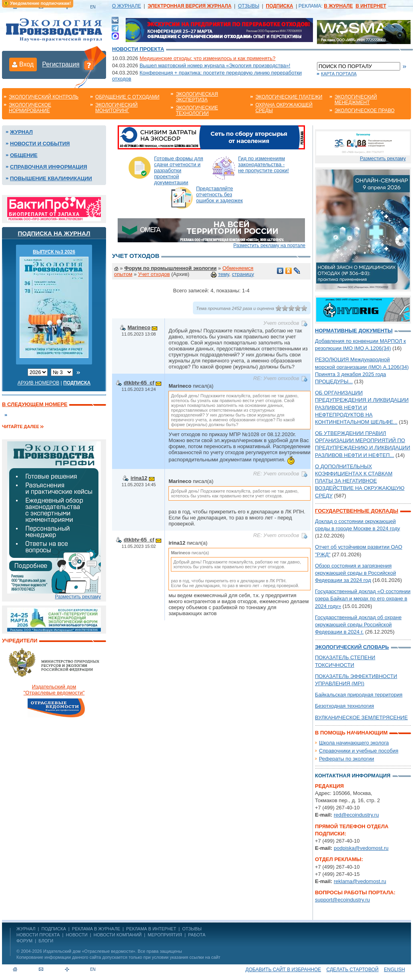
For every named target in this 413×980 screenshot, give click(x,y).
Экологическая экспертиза (197, 97)
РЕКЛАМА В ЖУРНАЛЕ (96, 929)
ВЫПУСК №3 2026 (54, 252)
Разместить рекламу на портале (269, 246)
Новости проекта (138, 49)
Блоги (46, 941)
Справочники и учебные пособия (359, 751)
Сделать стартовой (353, 970)
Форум (24, 941)
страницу (243, 274)
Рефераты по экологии (347, 759)
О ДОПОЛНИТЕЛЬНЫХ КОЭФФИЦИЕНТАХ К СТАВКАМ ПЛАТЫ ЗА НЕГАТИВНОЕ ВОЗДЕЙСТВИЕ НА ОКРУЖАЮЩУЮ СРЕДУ (360, 481)
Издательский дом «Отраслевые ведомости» (89, 951)
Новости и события (40, 144)
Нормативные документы (354, 331)
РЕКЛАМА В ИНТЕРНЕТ (151, 929)
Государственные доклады (357, 511)
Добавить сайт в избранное (283, 970)
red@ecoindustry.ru (356, 815)
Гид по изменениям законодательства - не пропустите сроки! (264, 164)
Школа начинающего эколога (354, 743)
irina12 (139, 478)
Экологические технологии (197, 111)
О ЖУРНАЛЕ (126, 6)
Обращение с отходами (127, 97)
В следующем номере (35, 404)
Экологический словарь (352, 647)
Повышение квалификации (51, 178)
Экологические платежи (289, 97)
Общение (24, 155)
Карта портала (339, 74)
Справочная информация (49, 167)
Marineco (139, 327)
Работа (197, 935)
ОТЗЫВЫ (249, 6)
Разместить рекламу (78, 597)
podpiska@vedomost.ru (361, 848)
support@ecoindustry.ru (342, 900)
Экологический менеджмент (356, 100)
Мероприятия (165, 935)
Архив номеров (39, 383)
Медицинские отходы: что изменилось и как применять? (208, 58)
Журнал (21, 132)
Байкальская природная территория (359, 695)
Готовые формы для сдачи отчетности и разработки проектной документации (179, 170)
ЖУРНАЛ (26, 929)
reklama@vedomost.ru (360, 881)
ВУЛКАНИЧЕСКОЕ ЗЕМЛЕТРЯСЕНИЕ (361, 717)
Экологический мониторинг (116, 108)
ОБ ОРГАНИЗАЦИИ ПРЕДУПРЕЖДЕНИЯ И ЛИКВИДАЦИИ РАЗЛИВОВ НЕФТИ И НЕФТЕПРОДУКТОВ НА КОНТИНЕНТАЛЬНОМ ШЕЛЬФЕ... (362, 407)
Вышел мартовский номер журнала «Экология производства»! (215, 65)
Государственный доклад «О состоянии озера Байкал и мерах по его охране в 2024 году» (363, 599)
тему (224, 274)
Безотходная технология (345, 706)
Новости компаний (118, 935)
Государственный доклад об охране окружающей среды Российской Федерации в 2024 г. (358, 625)
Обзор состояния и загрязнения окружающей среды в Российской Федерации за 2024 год (355, 573)
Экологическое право (365, 111)
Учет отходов (154, 274)
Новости (76, 935)
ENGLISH (394, 970)
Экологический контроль (44, 97)
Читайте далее (21, 427)
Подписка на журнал (54, 233)
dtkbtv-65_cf (139, 383)
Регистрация (61, 64)
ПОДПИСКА (54, 929)
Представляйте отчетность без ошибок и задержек (220, 194)
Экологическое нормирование (30, 108)
